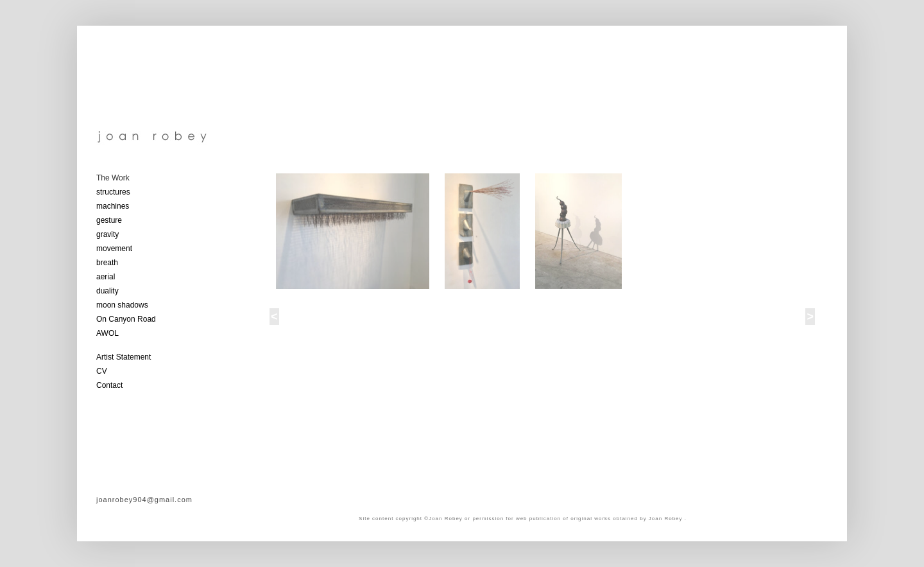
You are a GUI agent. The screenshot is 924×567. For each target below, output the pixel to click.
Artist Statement (124, 357)
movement (114, 249)
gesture (109, 220)
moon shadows (122, 305)
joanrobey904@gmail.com (144, 500)
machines (113, 206)
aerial (106, 277)
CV (102, 371)
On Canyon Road (126, 319)
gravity (107, 234)
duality (107, 291)
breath (107, 263)
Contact (109, 385)
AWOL (107, 333)
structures (113, 192)
